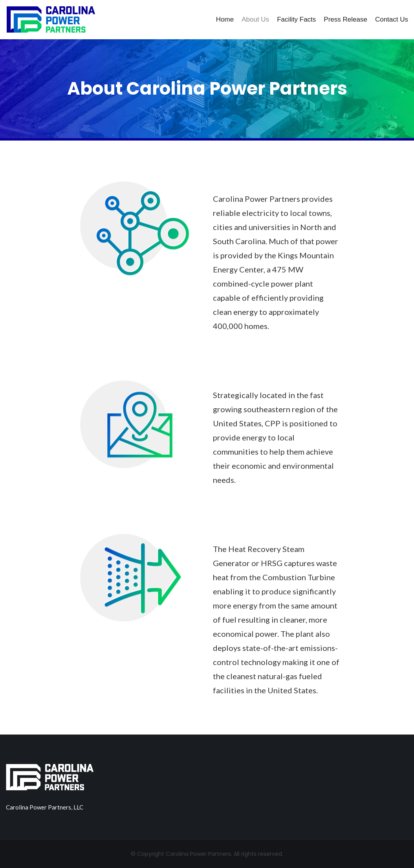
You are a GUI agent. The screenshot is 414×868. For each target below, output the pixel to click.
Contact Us (392, 19)
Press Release (345, 19)
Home (225, 19)
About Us (255, 19)
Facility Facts (296, 19)
